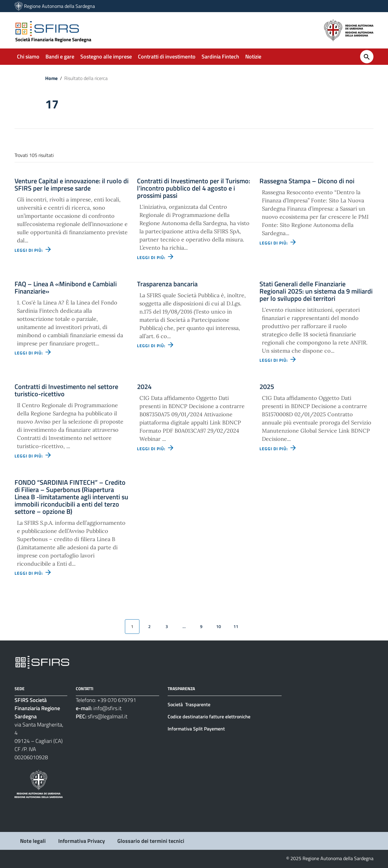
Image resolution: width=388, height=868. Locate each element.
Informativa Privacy (82, 841)
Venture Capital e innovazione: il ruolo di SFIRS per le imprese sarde (72, 185)
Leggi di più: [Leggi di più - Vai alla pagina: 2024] (156, 448)
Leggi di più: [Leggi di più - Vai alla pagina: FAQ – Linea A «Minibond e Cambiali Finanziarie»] (33, 352)
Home (51, 78)
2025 (267, 387)
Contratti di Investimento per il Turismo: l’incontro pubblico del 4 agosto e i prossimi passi (194, 188)
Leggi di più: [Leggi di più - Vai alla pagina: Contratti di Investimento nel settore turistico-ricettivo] (33, 455)
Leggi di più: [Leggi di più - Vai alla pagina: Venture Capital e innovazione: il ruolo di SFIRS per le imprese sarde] (33, 249)
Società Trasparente (190, 704)
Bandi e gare (60, 57)
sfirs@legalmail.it (107, 716)
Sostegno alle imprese (106, 57)
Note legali (33, 841)
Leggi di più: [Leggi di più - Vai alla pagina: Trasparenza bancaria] (156, 345)
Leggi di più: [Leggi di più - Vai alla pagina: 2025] (278, 448)
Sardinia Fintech (220, 57)
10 (219, 626)
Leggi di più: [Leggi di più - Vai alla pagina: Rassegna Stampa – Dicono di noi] (278, 242)
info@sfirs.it (107, 708)
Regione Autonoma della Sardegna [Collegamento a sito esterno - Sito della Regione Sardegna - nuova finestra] (59, 6)
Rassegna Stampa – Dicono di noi (307, 181)
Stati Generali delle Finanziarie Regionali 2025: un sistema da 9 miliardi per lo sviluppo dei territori (316, 291)
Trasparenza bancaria (167, 284)
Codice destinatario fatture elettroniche (209, 717)
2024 (144, 387)
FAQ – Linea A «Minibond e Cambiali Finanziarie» (66, 288)
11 (236, 626)
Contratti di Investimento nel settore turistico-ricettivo (66, 390)
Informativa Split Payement (196, 729)
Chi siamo (28, 57)
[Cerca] (367, 57)
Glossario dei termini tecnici (151, 841)
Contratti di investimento (167, 57)
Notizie (253, 57)
